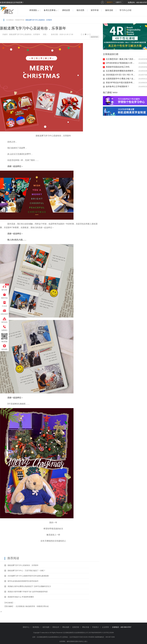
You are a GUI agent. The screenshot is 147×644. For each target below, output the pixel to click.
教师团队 (36, 627)
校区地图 (46, 627)
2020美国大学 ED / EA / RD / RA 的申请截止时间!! (121, 75)
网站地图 (66, 627)
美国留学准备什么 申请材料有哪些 (21, 597)
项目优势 (80, 10)
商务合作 (56, 627)
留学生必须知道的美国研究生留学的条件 (23, 581)
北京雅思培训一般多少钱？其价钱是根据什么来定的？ (121, 59)
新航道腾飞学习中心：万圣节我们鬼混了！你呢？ (26, 571)
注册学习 (118, 2)
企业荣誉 (105, 627)
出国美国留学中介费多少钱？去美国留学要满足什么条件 (121, 79)
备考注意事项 (50, 10)
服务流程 (109, 10)
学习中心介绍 (125, 10)
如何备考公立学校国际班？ (118, 86)
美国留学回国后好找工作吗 (118, 67)
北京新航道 (10, 20)
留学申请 (95, 10)
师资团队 (33, 10)
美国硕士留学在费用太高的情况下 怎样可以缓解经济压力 (29, 586)
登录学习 (110, 2)
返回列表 (94, 37)
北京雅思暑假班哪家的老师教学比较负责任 (121, 71)
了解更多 (115, 93)
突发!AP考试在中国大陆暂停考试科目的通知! (121, 83)
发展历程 (76, 627)
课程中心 (26, 627)
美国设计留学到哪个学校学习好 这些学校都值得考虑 (28, 592)
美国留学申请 (20, 20)
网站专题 (86, 627)
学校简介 (96, 627)
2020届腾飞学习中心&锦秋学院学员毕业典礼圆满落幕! (28, 576)
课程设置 (66, 10)
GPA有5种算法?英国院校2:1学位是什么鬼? (121, 63)
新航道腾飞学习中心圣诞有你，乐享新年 (23, 565)
